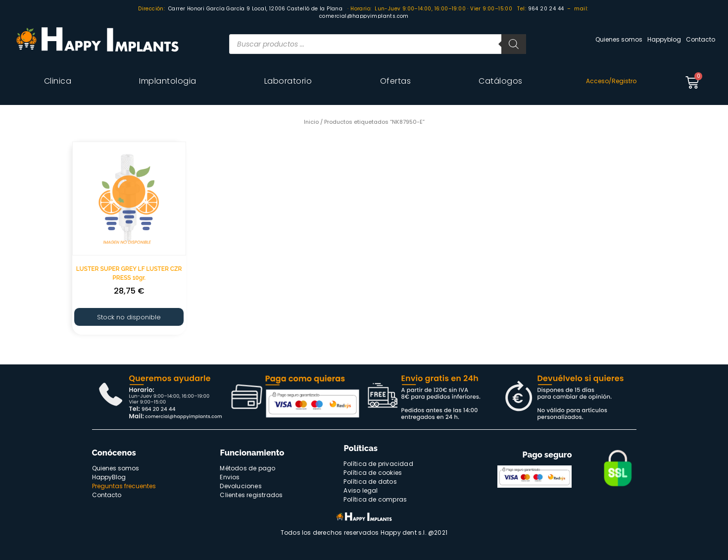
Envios (230, 477)
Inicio (311, 122)
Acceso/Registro (611, 81)
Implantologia (168, 81)
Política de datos (370, 482)
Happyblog (664, 39)
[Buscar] (514, 44)
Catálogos (501, 81)
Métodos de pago (247, 468)
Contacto (701, 39)
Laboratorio (288, 81)
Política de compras (375, 499)
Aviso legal (361, 490)
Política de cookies (373, 473)
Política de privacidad (378, 464)
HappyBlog (109, 477)
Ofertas (396, 81)
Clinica (58, 81)
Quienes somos (619, 39)
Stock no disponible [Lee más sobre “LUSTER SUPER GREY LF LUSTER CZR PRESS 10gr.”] (129, 317)
